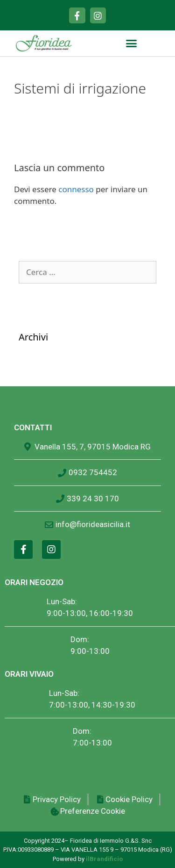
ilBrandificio (104, 859)
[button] (132, 43)
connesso (76, 189)
